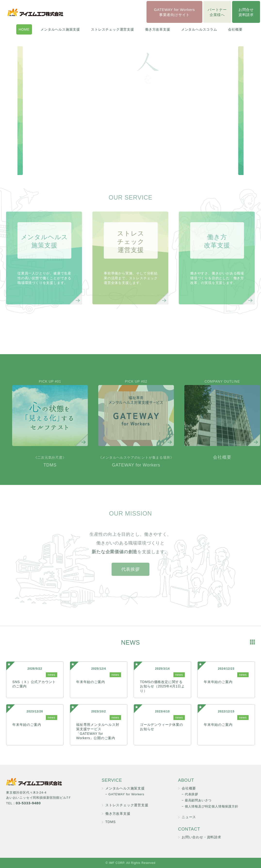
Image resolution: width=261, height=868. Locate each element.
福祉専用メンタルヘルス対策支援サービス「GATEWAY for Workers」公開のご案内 (98, 731)
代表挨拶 (130, 578)
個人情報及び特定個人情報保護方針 (212, 806)
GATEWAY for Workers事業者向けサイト (175, 12)
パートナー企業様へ (217, 12)
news (52, 675)
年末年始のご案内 (90, 682)
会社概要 (235, 29)
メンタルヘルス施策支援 (60, 29)
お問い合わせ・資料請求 (201, 837)
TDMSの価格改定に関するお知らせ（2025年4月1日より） (162, 686)
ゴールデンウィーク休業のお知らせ (162, 727)
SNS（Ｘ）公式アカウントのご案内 (34, 684)
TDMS (50, 470)
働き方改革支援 (158, 29)
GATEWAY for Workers (136, 470)
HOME (24, 29)
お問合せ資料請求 (246, 12)
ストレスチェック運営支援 (113, 29)
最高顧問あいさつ (198, 800)
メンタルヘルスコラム (199, 29)
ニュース (189, 817)
